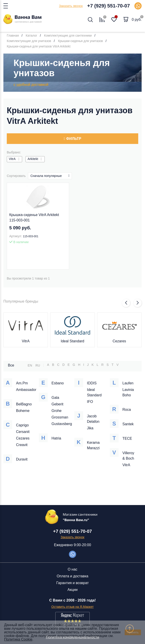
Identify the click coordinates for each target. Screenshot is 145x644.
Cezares (119, 341)
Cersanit (23, 432)
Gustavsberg (62, 424)
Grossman (60, 417)
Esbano (58, 383)
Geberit (57, 404)
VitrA (26, 341)
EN (30, 365)
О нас (73, 569)
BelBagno (24, 404)
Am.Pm (22, 383)
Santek (128, 424)
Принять (133, 632)
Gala (55, 398)
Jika (90, 428)
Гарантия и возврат (72, 583)
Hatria (56, 438)
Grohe (56, 411)
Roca (127, 410)
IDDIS (92, 383)
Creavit (22, 445)
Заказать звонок (71, 6)
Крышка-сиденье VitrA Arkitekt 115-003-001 (34, 217)
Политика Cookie (18, 639)
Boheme (23, 411)
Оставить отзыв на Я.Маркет (72, 607)
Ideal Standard (72, 341)
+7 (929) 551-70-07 (109, 6)
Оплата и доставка (72, 576)
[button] (126, 303)
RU (38, 365)
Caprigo (22, 425)
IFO (90, 402)
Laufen (128, 383)
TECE (127, 438)
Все (11, 365)
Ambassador (26, 390)
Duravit (22, 459)
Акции (73, 590)
